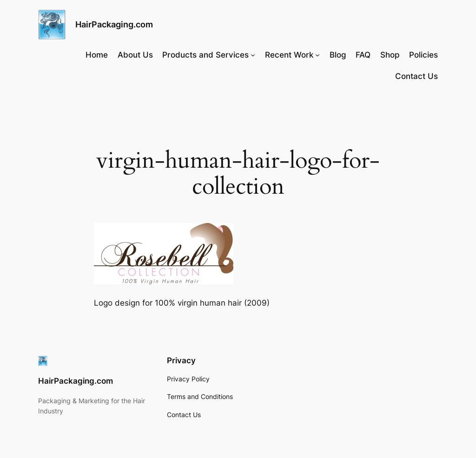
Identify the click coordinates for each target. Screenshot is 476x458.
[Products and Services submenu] (253, 55)
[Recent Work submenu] (317, 55)
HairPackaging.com (114, 24)
